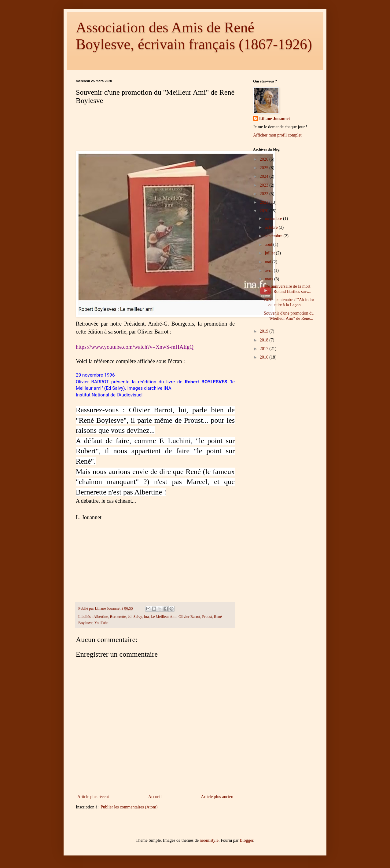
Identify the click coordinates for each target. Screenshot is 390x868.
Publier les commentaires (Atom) (129, 807)
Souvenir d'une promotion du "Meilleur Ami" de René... (289, 316)
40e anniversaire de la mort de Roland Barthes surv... (288, 289)
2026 (265, 159)
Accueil (155, 797)
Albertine (101, 617)
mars (269, 279)
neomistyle (209, 840)
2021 (265, 202)
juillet (270, 253)
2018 (265, 340)
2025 (265, 168)
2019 (265, 331)
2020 (265, 211)
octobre (272, 227)
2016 (265, 357)
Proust (207, 617)
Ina (146, 617)
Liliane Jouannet (275, 119)
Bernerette (118, 617)
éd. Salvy (135, 617)
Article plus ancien (217, 797)
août (269, 244)
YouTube (101, 623)
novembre (274, 219)
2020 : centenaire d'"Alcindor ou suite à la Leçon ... (289, 302)
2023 (265, 185)
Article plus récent (93, 797)
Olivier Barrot (189, 617)
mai (269, 262)
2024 (265, 176)
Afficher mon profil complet (277, 135)
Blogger (246, 840)
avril (269, 270)
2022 (265, 194)
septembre (274, 236)
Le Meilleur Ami (164, 617)
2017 (265, 349)
